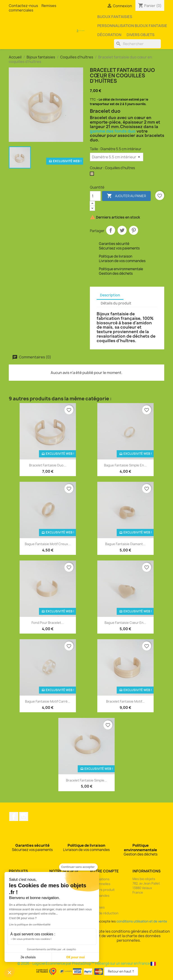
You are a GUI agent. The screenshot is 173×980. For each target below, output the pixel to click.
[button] (9, 972)
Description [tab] (110, 295)
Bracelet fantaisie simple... (86, 780)
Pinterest (134, 230)
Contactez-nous (23, 6)
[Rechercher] (137, 44)
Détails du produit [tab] (116, 303)
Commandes (100, 896)
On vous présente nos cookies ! (32, 939)
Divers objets (141, 35)
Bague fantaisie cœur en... (125, 623)
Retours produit (102, 890)
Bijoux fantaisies (115, 17)
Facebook (14, 816)
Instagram (24, 816)
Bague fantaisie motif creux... (48, 544)
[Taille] (117, 157)
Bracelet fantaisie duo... (48, 465)
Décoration (109, 35)
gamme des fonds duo (113, 131)
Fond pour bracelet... (48, 623)
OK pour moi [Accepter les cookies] (76, 957)
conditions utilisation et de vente (142, 921)
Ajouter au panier (126, 196)
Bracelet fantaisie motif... (125, 701)
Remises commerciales (33, 8)
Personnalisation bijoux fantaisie (132, 26)
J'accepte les (129, 921)
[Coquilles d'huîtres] (93, 175)
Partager (111, 230)
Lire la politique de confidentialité (30, 925)
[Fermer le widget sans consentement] (78, 867)
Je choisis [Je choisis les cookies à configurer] (28, 957)
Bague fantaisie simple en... (125, 465)
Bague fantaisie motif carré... (48, 701)
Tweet (122, 230)
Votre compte (104, 871)
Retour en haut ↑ (121, 971)
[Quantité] (95, 196)
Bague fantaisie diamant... (125, 544)
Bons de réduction (104, 913)
